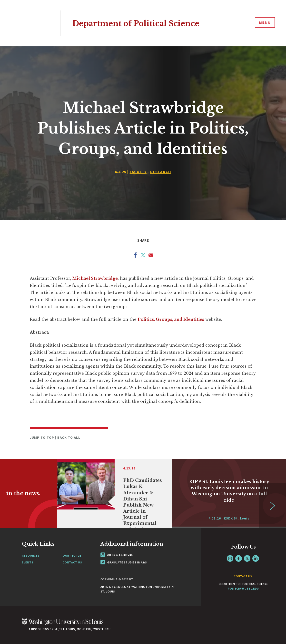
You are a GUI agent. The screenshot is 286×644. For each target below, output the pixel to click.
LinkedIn (256, 558)
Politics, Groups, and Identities (171, 319)
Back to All (69, 437)
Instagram (230, 558)
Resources (31, 556)
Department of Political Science (144, 23)
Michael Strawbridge (95, 278)
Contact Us (72, 562)
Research (161, 172)
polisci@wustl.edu (243, 588)
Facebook (239, 558)
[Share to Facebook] (135, 256)
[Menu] (264, 23)
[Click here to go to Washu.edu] (63, 624)
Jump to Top (43, 437)
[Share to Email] (151, 256)
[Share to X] (143, 256)
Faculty (138, 172)
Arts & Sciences (117, 555)
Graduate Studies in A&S (124, 562)
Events (28, 562)
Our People (72, 556)
